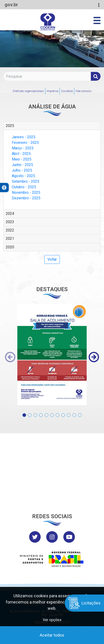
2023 (10, 222)
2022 (10, 230)
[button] (24, 413)
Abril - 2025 (21, 154)
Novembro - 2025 (26, 193)
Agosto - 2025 (23, 176)
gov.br (11, 5)
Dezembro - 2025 (26, 198)
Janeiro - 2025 (24, 137)
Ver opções (52, 620)
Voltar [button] (52, 259)
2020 (10, 247)
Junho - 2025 (22, 165)
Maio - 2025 (22, 159)
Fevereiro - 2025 (25, 143)
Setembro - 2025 (26, 181)
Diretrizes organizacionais (28, 91)
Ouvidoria (67, 91)
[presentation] (10, 357)
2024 (10, 214)
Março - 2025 (23, 148)
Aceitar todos (52, 635)
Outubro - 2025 (24, 187)
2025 (10, 126)
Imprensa (52, 91)
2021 (10, 239)
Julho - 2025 (22, 170)
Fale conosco (83, 91)
